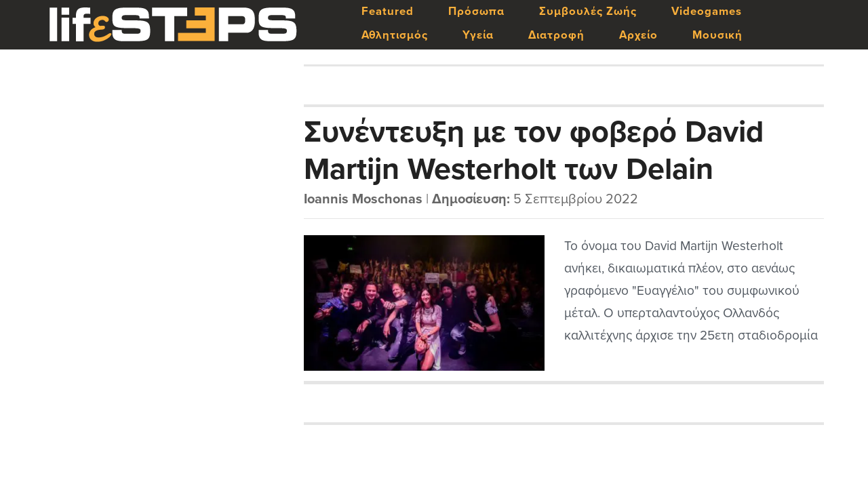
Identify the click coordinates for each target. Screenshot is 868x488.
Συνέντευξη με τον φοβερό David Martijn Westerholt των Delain (534, 150)
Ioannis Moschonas (363, 199)
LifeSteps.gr (173, 25)
